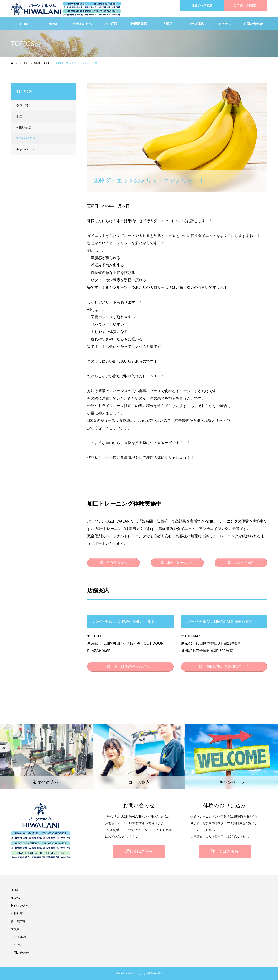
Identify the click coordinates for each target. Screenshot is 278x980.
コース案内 (196, 24)
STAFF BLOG (102, 87)
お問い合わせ (253, 24)
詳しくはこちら (139, 851)
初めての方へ (82, 24)
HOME (25, 24)
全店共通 (22, 106)
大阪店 (168, 24)
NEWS (54, 24)
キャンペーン (25, 149)
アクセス (225, 24)
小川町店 (111, 24)
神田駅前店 (139, 24)
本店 (19, 117)
